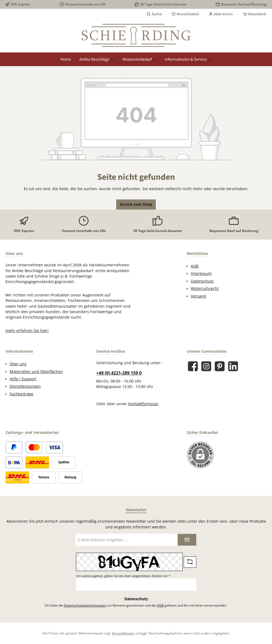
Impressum (201, 274)
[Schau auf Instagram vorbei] (206, 366)
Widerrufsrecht (205, 289)
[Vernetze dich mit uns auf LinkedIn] (233, 366)
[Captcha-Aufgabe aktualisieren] (190, 562)
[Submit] (187, 540)
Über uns (18, 364)
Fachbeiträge (21, 394)
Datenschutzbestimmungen (85, 605)
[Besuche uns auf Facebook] (193, 366)
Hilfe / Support (23, 379)
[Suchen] (154, 14)
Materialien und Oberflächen (36, 372)
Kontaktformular (143, 404)
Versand (198, 296)
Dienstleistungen (25, 386)
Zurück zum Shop (136, 204)
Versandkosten (123, 633)
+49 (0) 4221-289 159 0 (119, 373)
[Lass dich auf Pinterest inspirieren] (220, 366)
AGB (195, 266)
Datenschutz (202, 281)
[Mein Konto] (221, 14)
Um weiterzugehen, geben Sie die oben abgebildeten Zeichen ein (123, 576)
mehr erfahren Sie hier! (27, 331)
